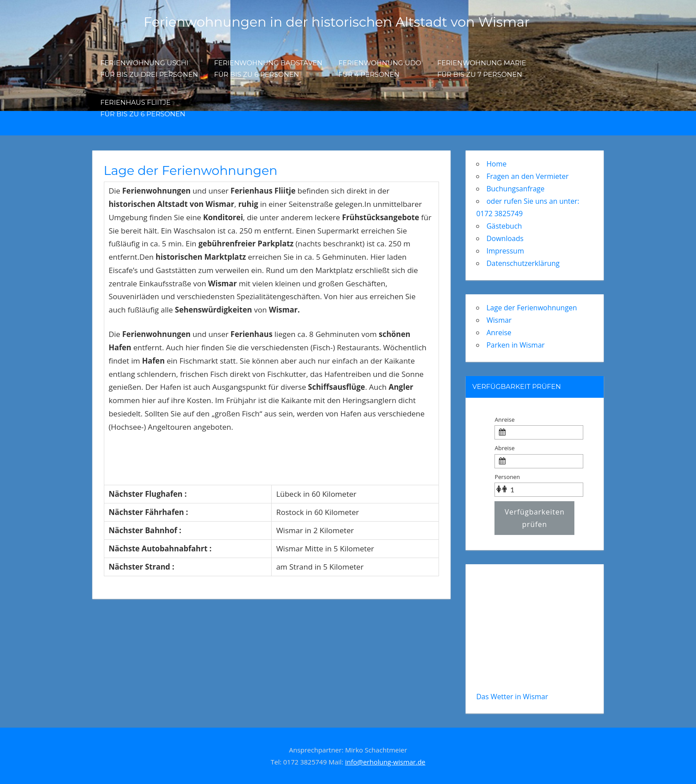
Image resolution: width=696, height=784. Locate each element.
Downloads (505, 238)
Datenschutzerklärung (523, 263)
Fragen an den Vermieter (528, 176)
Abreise (504, 448)
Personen (507, 477)
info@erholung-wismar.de (385, 762)
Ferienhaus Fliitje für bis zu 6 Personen (143, 108)
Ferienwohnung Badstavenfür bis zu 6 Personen (268, 69)
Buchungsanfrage (516, 189)
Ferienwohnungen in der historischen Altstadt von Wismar (337, 22)
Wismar (499, 320)
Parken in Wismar (516, 345)
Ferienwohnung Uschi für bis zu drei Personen (149, 69)
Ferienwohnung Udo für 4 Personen (380, 69)
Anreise (499, 333)
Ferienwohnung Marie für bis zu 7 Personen (482, 69)
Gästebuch (504, 226)
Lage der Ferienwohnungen (532, 308)
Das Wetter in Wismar (512, 697)
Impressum (505, 251)
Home (496, 164)
